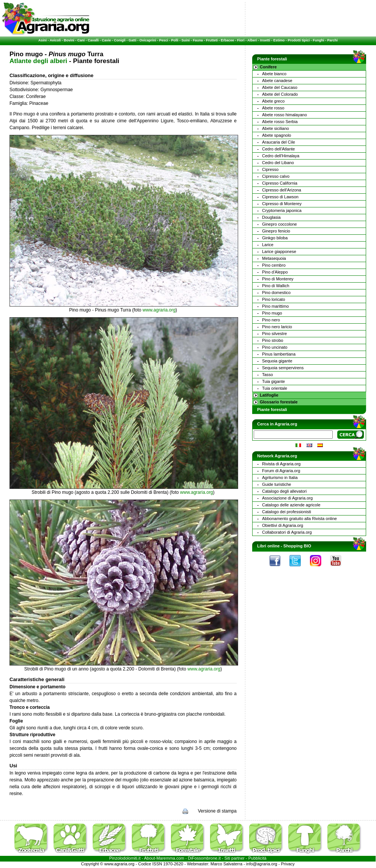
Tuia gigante (273, 381)
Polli (175, 40)
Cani (81, 40)
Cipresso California (280, 183)
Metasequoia (274, 258)
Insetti (265, 40)
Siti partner (235, 858)
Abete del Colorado (280, 94)
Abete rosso (273, 108)
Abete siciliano (276, 128)
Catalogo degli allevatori (284, 491)
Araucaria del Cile (279, 142)
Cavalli (93, 40)
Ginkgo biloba (275, 238)
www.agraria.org (159, 310)
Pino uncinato (275, 347)
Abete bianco (274, 74)
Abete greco (273, 101)
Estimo (279, 40)
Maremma (166, 858)
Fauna (198, 40)
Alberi (252, 40)
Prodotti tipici (299, 40)
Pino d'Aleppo (275, 272)
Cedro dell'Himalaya (281, 156)
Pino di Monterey (278, 279)
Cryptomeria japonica (282, 210)
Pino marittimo (275, 306)
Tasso (268, 375)
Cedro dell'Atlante (279, 149)
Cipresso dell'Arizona (282, 190)
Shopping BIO (297, 546)
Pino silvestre (274, 334)
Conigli (120, 40)
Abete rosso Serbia (280, 122)
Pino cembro (274, 265)
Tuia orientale (275, 388)
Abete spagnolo (276, 135)
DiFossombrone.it (204, 858)
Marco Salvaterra (226, 864)
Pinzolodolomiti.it (125, 858)
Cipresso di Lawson (280, 197)
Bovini (69, 40)
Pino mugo (272, 313)
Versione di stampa (217, 811)
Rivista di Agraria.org (281, 464)
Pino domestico (276, 292)
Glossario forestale (279, 402)
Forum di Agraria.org (281, 471)
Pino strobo (273, 340)
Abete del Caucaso (280, 87)
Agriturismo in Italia (280, 477)
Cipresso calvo (276, 176)
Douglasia (271, 217)
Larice (268, 245)
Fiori (241, 40)
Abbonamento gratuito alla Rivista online (299, 519)
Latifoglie (269, 395)
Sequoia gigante (277, 361)
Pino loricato (274, 299)
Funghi (318, 40)
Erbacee (227, 40)
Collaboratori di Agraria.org (287, 532)
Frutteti (212, 40)
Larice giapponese (279, 251)
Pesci (164, 40)
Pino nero (271, 320)
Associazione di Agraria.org (287, 498)
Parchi (332, 40)
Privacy (288, 864)
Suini (186, 40)
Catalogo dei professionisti (287, 512)
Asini (43, 40)
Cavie (106, 40)
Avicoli (55, 40)
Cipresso (270, 169)
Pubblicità (258, 858)
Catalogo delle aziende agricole (291, 505)
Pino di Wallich (276, 286)
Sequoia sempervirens (283, 368)
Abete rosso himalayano (284, 115)
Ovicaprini (148, 40)
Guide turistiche (276, 484)
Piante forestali (272, 409)
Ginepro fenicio (276, 231)
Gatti (133, 40)
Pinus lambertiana (279, 354)
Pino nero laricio (277, 327)
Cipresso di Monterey (282, 204)
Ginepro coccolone (280, 224)
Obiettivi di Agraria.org (283, 525)
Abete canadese (277, 81)
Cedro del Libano (278, 163)
